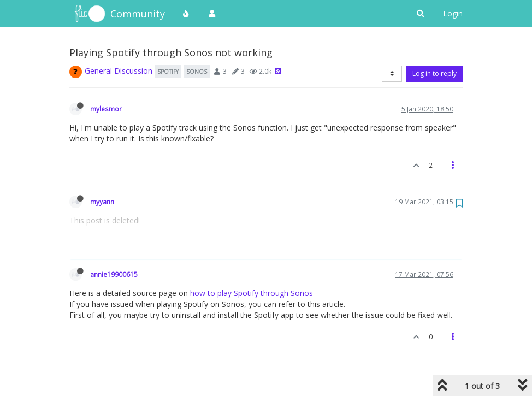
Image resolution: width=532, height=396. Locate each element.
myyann (102, 202)
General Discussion (119, 71)
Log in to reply (435, 73)
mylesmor (106, 109)
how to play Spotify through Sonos (252, 293)
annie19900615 (114, 274)
